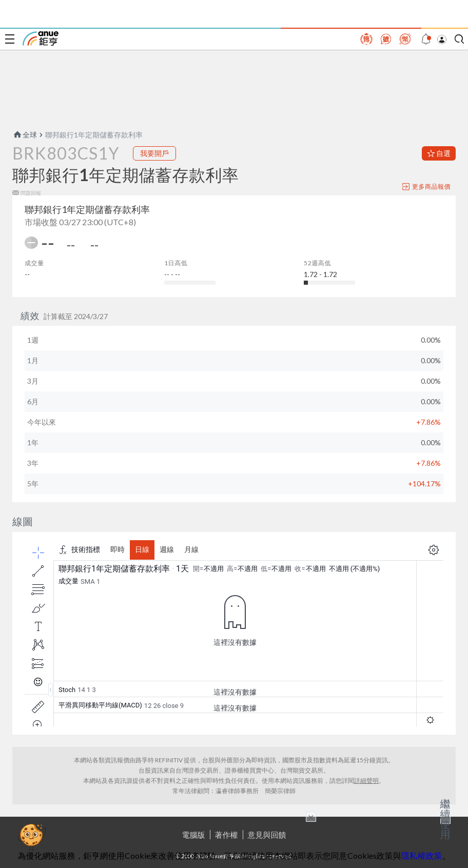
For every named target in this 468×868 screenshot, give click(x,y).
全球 (25, 135)
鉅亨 (41, 38)
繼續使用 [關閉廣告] (445, 819)
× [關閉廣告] (311, 817)
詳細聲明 (366, 781)
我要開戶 (154, 153)
